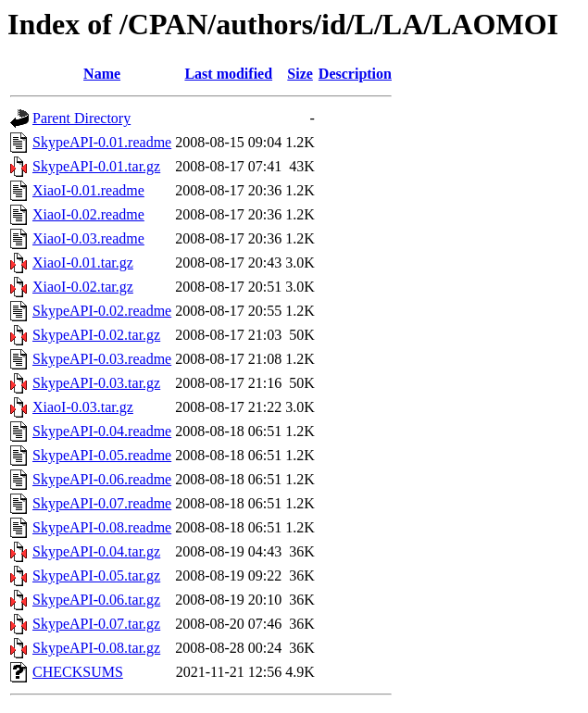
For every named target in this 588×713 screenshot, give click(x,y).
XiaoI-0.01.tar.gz (83, 263)
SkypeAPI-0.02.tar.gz (96, 335)
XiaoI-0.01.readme (88, 190)
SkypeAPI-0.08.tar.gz (96, 648)
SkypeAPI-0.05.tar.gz (96, 575)
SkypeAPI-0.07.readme (102, 503)
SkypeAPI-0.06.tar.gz (96, 600)
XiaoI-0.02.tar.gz (83, 287)
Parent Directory (81, 118)
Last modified (228, 74)
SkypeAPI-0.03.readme (102, 359)
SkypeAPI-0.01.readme (102, 142)
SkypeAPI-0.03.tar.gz (96, 383)
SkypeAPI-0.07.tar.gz (96, 624)
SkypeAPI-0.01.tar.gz (96, 166)
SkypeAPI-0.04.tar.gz (96, 551)
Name (102, 74)
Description (355, 74)
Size (300, 74)
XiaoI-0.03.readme (88, 238)
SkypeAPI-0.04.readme (102, 431)
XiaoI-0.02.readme (88, 214)
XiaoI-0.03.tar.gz (83, 407)
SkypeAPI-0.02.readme (102, 311)
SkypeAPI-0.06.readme (102, 479)
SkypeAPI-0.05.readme (102, 455)
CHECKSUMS (78, 672)
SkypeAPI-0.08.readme (102, 527)
